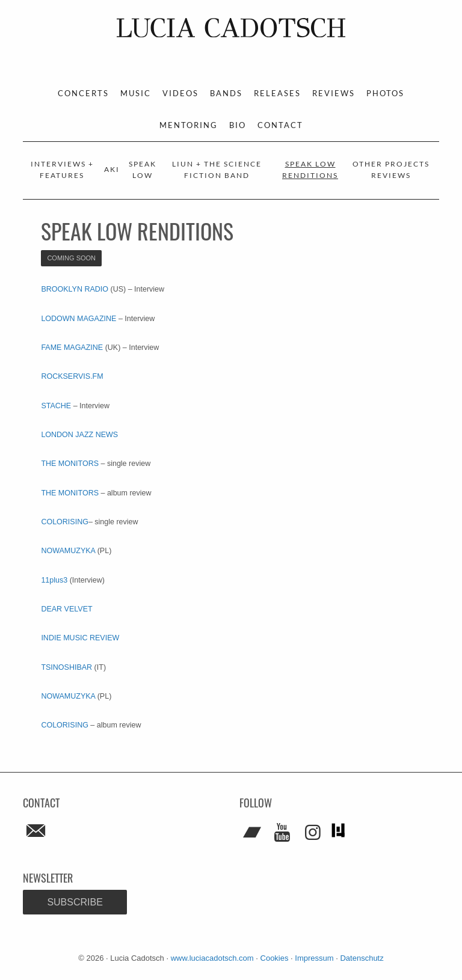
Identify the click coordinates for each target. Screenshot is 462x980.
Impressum (314, 958)
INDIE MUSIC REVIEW (80, 638)
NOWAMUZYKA (69, 551)
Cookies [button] (275, 958)
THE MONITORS (71, 464)
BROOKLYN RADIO (75, 289)
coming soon (71, 258)
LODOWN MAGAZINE (79, 319)
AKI (112, 169)
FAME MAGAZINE (72, 348)
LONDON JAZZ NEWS (79, 435)
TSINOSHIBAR (66, 667)
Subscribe (75, 902)
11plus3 (54, 580)
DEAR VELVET (66, 609)
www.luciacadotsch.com (212, 958)
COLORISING (65, 522)
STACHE (56, 406)
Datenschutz (362, 958)
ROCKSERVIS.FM (72, 376)
